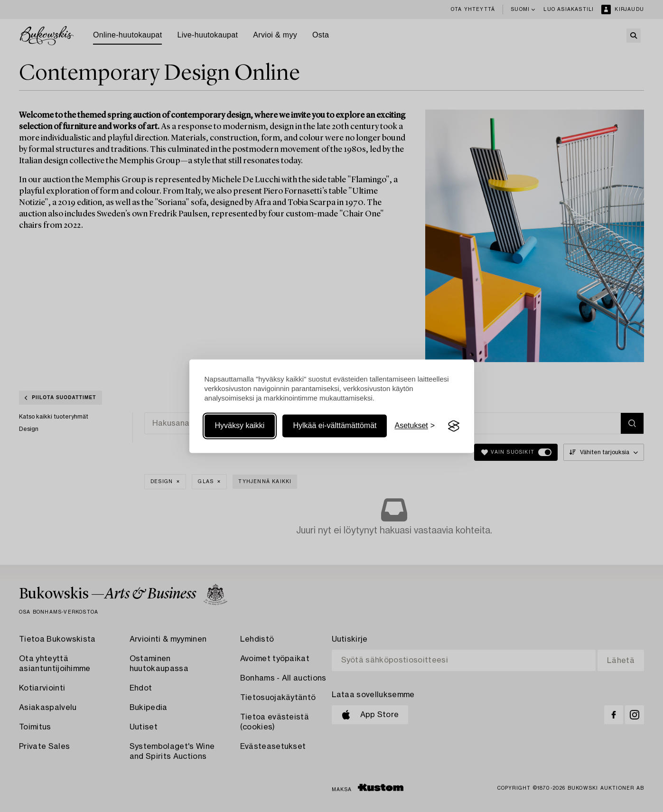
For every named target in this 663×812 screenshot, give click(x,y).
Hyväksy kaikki (240, 426)
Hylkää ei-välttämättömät (335, 426)
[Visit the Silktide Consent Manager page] (454, 426)
